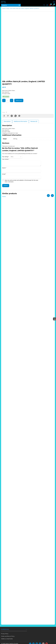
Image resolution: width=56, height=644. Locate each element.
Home (4, 10)
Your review (6, 161)
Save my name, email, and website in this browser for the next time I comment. (21, 183)
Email (4, 176)
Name (4, 170)
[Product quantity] (8, 102)
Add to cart (19, 102)
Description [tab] (7, 123)
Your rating (6, 159)
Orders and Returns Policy (8, 634)
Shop (8, 10)
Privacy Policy (5, 632)
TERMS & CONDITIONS (7, 637)
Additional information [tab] (21, 123)
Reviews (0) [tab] (34, 123)
